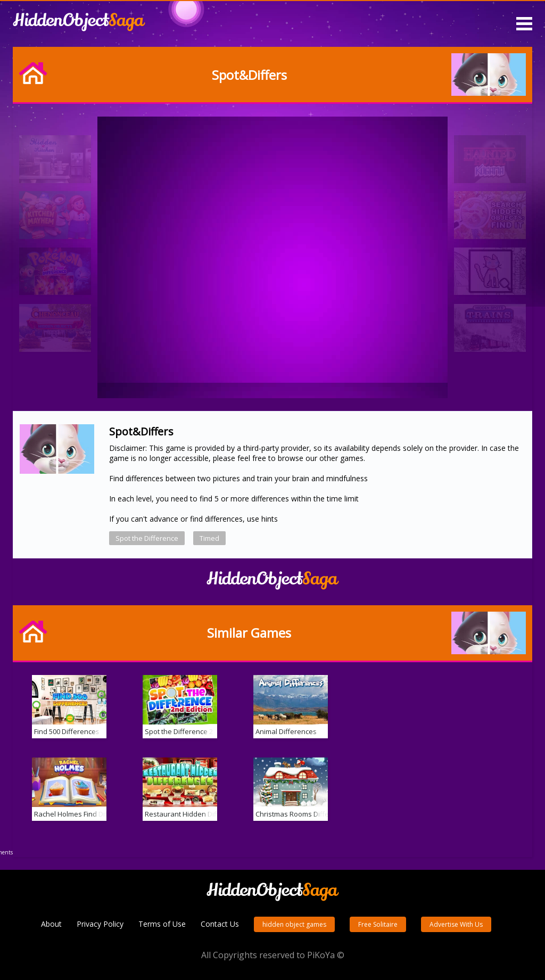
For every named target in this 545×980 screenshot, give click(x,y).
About (51, 924)
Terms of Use (162, 924)
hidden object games (294, 924)
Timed (209, 538)
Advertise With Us (456, 924)
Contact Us (220, 924)
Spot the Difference (147, 538)
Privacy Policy (100, 924)
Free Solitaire (378, 924)
